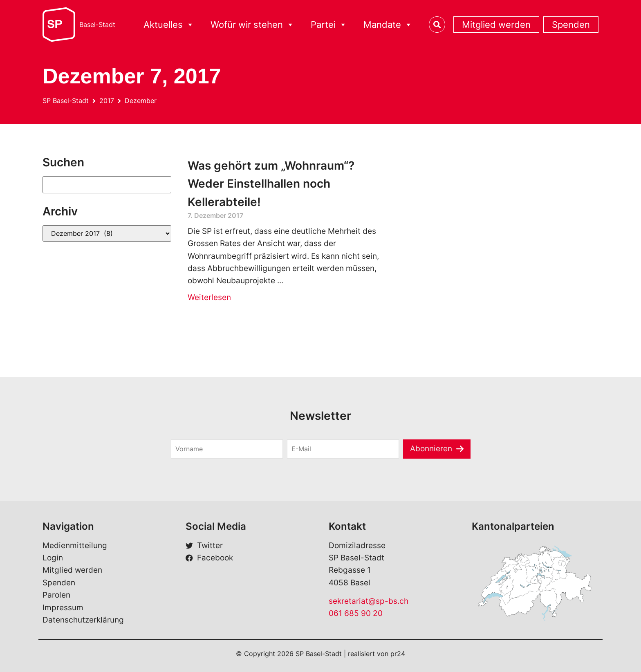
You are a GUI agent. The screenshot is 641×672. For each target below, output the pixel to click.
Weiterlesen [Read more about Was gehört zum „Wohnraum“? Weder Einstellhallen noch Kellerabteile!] (209, 297)
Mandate (388, 25)
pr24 (398, 654)
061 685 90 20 (356, 613)
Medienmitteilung (75, 545)
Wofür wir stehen (252, 25)
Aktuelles (169, 25)
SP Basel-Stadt (66, 101)
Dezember (141, 101)
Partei (329, 25)
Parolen (56, 595)
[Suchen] (107, 185)
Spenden (571, 25)
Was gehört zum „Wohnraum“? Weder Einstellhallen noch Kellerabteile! (271, 184)
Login (53, 558)
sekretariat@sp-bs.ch (369, 601)
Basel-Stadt (97, 25)
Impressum (63, 608)
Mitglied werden (496, 25)
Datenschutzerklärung (83, 620)
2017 (107, 101)
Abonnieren (431, 449)
